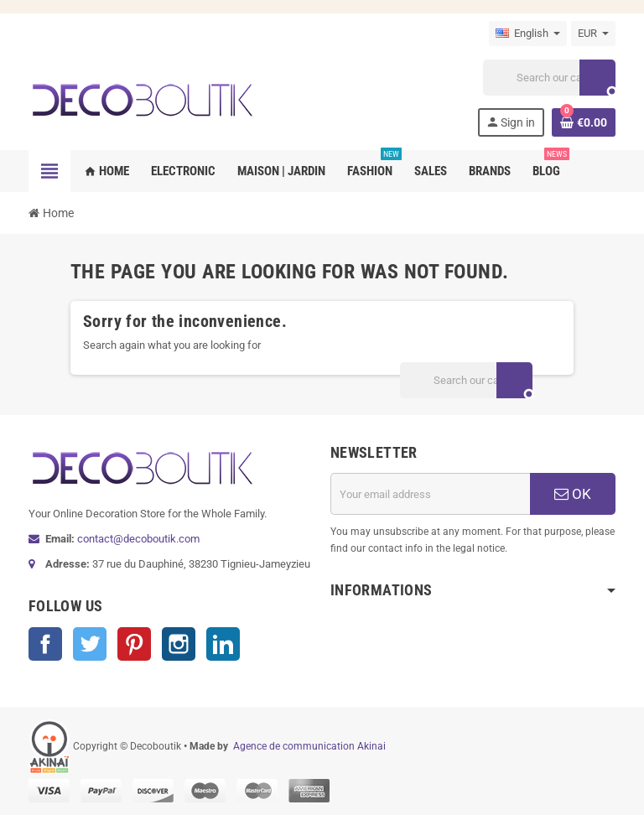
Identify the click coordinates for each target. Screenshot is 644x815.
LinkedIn (223, 644)
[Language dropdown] (528, 34)
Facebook (45, 644)
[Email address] (430, 494)
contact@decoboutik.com (138, 539)
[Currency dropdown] (593, 34)
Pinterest (134, 644)
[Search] (549, 78)
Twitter (90, 644)
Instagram (179, 644)
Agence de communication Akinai (309, 746)
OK (573, 494)
